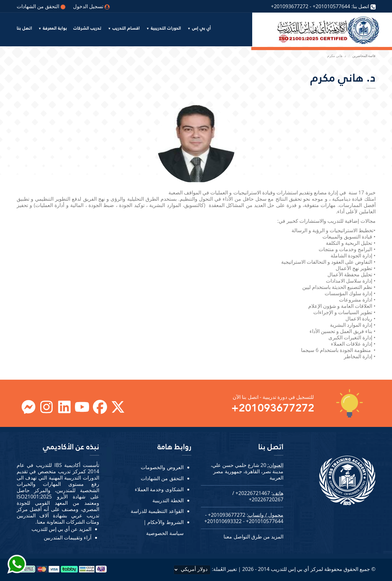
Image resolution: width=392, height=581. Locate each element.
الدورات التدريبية (166, 28)
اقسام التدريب (126, 28)
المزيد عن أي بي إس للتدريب (61, 529)
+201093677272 (290, 6)
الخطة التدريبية (168, 500)
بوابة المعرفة (55, 28)
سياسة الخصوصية (165, 533)
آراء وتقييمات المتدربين (68, 538)
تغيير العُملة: (205, 570)
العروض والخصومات (162, 467)
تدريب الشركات (87, 28)
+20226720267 (266, 499)
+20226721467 (253, 493)
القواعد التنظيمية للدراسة (157, 511)
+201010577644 (331, 6)
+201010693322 (223, 521)
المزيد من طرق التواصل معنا (253, 537)
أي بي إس (202, 28)
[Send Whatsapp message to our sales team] (17, 560)
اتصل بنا (24, 28)
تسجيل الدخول (91, 6)
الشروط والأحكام (165, 522)
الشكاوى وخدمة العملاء (159, 489)
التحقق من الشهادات (41, 6)
